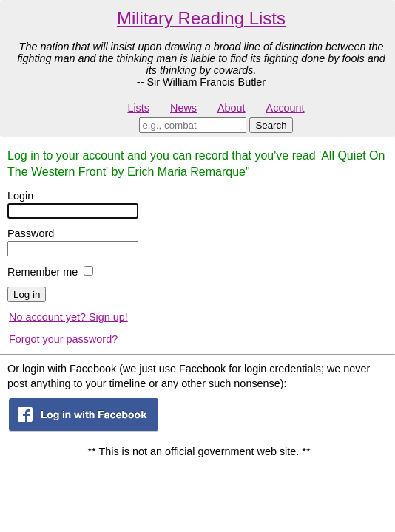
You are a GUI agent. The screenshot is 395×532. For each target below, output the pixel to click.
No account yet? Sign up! (68, 317)
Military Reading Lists (201, 18)
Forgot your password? (63, 339)
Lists (138, 108)
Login (20, 196)
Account (286, 108)
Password (31, 233)
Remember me (43, 272)
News (183, 108)
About (232, 108)
